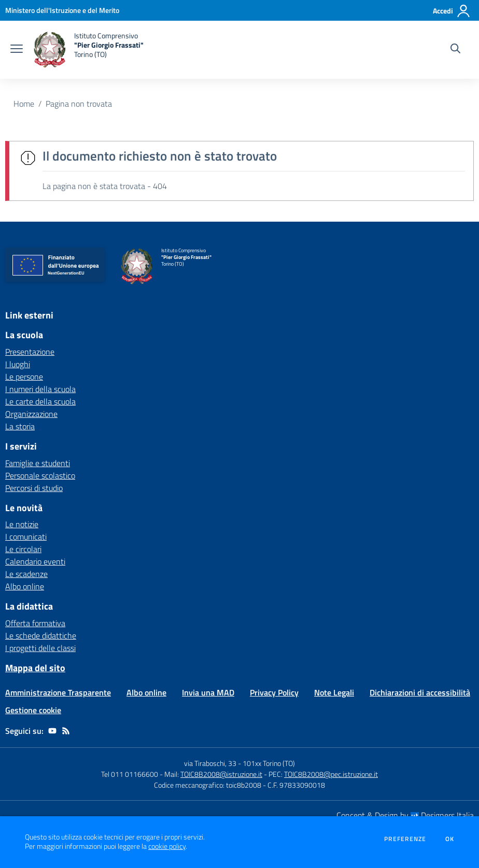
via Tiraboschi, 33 (210, 763)
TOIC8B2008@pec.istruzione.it (331, 774)
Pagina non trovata (79, 104)
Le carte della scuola (40, 401)
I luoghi (18, 364)
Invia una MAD (208, 692)
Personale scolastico (40, 475)
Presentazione (30, 352)
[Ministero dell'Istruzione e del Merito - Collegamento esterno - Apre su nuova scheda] (62, 10)
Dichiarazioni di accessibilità (420, 692)
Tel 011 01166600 (130, 774)
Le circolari (23, 549)
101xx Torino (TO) (269, 763)
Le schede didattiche (41, 635)
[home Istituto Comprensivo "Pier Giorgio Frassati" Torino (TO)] (88, 50)
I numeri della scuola (40, 389)
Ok (450, 839)
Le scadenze (26, 574)
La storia (20, 426)
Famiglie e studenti (38, 463)
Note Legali (334, 692)
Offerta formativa (35, 623)
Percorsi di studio (34, 488)
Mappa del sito (35, 668)
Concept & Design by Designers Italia (405, 815)
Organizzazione (31, 414)
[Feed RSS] (66, 731)
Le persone (24, 377)
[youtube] (52, 731)
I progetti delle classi (40, 648)
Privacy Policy (274, 692)
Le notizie (22, 524)
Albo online (25, 586)
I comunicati (26, 537)
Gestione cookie (33, 710)
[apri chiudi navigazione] (17, 50)
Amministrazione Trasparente (58, 692)
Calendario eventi (35, 561)
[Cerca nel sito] (455, 50)
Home (24, 104)
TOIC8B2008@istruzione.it (221, 774)
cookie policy (167, 846)
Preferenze (405, 839)
